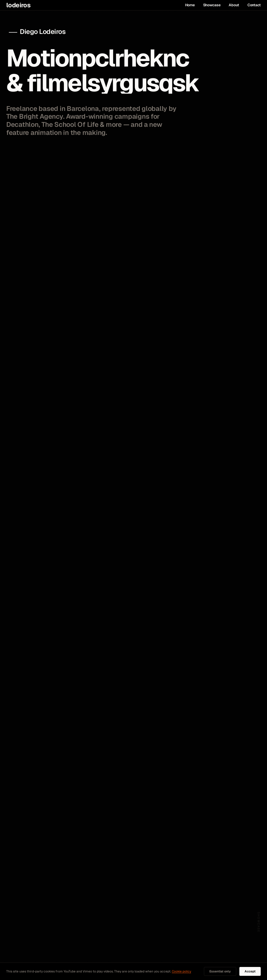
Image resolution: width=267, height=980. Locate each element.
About (234, 5)
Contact (254, 5)
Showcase (212, 5)
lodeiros (18, 5)
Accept (250, 971)
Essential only (220, 971)
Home (190, 5)
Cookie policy (181, 971)
